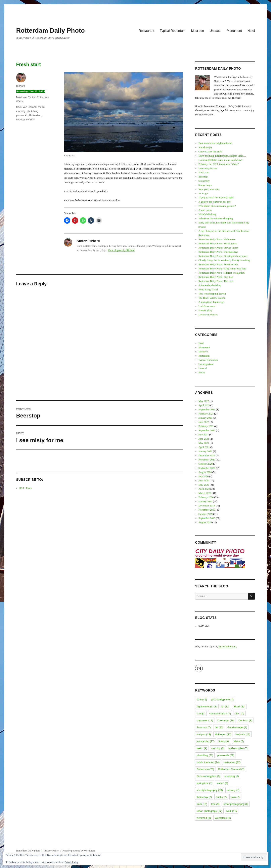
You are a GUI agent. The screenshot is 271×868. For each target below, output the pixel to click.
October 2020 (206, 464)
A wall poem (205, 210)
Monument (234, 31)
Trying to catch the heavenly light (216, 197)
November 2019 (207, 510)
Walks (20, 101)
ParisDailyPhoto (227, 646)
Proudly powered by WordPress (79, 851)
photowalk (22, 115)
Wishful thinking (207, 214)
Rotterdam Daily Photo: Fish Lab (216, 277)
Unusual (215, 31)
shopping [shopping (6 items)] (232, 776)
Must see (197, 31)
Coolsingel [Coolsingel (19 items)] (226, 720)
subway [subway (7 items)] (233, 790)
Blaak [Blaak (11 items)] (239, 707)
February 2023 (206, 414)
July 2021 (204, 434)
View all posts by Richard (121, 250)
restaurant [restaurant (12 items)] (232, 762)
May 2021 (204, 443)
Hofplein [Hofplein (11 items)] (243, 734)
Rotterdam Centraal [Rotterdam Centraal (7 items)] (231, 769)
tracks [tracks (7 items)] (221, 797)
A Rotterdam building (210, 285)
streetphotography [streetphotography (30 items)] (210, 790)
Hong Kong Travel (208, 289)
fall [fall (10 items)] (219, 727)
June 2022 (204, 422)
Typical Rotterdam (173, 31)
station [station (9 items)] (222, 783)
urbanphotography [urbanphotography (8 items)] (236, 804)
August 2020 (205, 472)
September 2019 (207, 518)
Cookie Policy (71, 862)
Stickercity (204, 181)
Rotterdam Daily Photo (50, 30)
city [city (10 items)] (240, 713)
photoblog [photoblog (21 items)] (205, 755)
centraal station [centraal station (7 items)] (220, 713)
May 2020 (204, 485)
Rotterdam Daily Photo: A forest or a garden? (222, 273)
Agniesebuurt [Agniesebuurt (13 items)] (207, 707)
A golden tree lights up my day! (215, 202)
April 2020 (204, 489)
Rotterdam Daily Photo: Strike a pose (218, 243)
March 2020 (205, 493)
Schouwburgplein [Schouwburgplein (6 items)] (208, 776)
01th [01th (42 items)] (202, 700)
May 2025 (204, 401)
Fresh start (204, 172)
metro (41, 107)
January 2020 (205, 501)
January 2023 (205, 418)
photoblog (33, 111)
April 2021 (204, 447)
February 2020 (206, 497)
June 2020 (204, 480)
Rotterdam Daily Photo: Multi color (217, 239)
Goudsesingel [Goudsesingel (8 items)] (237, 727)
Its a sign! (204, 193)
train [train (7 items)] (235, 797)
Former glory (205, 310)
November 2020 (207, 460)
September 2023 (207, 409)
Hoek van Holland (26, 107)
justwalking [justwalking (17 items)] (205, 741)
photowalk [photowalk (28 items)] (226, 755)
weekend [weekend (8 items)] (204, 818)
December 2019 (207, 506)
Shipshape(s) (205, 147)
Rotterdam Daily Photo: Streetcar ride (218, 264)
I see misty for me (208, 168)
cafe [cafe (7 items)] (201, 713)
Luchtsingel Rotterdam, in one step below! (221, 160)
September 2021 (207, 430)
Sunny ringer (205, 185)
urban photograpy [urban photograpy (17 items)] (209, 811)
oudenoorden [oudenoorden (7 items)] (238, 748)
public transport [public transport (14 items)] (208, 762)
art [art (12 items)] (225, 707)
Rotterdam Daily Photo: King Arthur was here (222, 269)
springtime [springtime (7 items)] (204, 783)
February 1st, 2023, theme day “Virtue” (219, 164)
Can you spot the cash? (210, 152)
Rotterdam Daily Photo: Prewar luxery (219, 248)
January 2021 (205, 451)
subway (20, 119)
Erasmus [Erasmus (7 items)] (204, 727)
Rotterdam (35, 115)
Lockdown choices (208, 315)
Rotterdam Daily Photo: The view (216, 281)
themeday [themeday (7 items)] (204, 797)
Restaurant (146, 31)
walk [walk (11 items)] (231, 811)
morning (21, 111)
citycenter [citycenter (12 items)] (205, 720)
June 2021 (204, 439)
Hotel (251, 31)
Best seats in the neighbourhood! (215, 143)
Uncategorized (206, 364)
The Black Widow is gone (212, 298)
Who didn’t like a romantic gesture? (217, 206)
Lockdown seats (207, 306)
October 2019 (206, 514)
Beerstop (203, 177)
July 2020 (204, 476)
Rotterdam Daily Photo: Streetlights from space (223, 256)
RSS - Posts (25, 488)
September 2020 (207, 468)
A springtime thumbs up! (211, 302)
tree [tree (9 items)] (215, 804)
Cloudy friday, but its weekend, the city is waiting (224, 260)
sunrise (30, 119)
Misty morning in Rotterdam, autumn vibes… (222, 156)
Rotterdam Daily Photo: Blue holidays (218, 252)
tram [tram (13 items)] (202, 804)
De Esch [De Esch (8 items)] (245, 720)
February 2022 (206, 426)
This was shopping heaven (212, 294)
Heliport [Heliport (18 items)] (204, 734)
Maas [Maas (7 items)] (239, 741)
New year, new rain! (209, 189)
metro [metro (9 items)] (202, 748)
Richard (21, 86)
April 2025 (204, 405)
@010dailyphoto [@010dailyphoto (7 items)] (222, 700)
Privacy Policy (51, 851)
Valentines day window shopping (216, 218)
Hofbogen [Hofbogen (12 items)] (223, 734)
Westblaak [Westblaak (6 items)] (223, 818)
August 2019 (205, 522)
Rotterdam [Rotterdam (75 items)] (205, 769)
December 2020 (207, 455)
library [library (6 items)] (224, 741)
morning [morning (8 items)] (218, 748)
